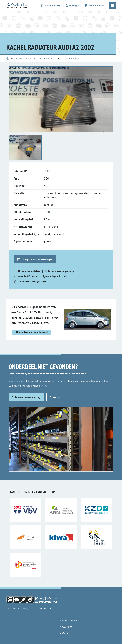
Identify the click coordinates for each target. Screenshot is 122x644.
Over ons (67, 627)
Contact (56, 397)
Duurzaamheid (70, 620)
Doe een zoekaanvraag (26, 397)
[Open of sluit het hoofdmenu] (112, 5)
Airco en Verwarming (44, 58)
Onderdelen (21, 58)
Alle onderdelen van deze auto (31, 332)
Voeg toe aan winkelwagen (35, 259)
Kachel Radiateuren (71, 58)
